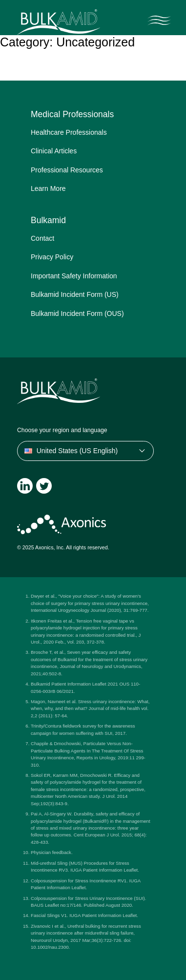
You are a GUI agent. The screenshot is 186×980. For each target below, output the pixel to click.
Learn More (48, 188)
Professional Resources (67, 170)
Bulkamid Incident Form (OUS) (77, 313)
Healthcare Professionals (69, 132)
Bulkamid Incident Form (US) (75, 294)
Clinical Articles (54, 151)
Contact (42, 238)
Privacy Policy (52, 257)
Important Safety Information (74, 276)
